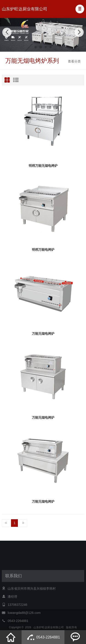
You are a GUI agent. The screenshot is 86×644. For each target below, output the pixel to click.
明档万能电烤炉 (43, 250)
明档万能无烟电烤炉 (43, 166)
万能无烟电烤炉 (43, 334)
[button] (80, 9)
